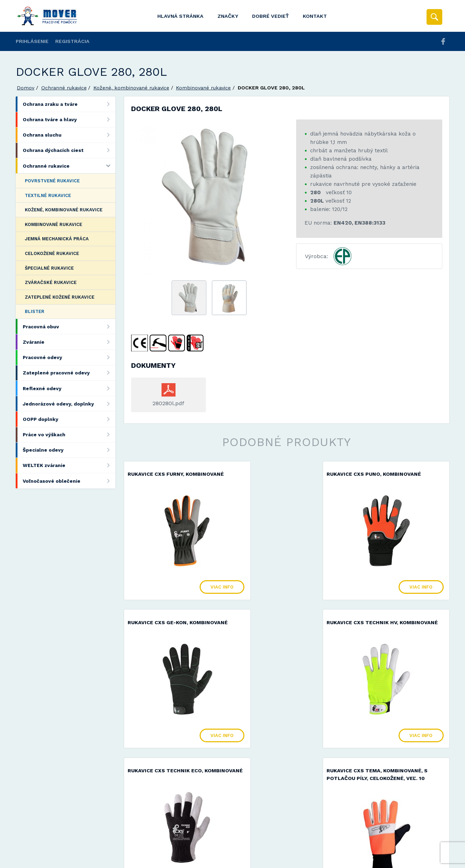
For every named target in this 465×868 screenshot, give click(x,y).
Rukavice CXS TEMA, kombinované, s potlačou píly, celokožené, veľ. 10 (396, 638)
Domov (26, 88)
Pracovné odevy (69, 358)
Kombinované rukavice (203, 88)
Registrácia (72, 41)
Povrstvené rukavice (52, 181)
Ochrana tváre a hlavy (69, 120)
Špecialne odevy (69, 450)
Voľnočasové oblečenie (69, 481)
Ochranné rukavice (64, 88)
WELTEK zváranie (69, 465)
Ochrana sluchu (69, 135)
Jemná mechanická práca (57, 239)
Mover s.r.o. (76, 845)
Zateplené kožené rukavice (60, 297)
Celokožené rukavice (52, 253)
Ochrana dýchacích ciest (69, 150)
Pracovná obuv (69, 326)
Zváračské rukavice (51, 282)
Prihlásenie (32, 41)
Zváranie (69, 342)
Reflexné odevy (69, 388)
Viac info (197, 595)
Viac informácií (345, 860)
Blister (35, 311)
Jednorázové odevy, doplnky (69, 404)
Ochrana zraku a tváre (69, 104)
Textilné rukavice (48, 195)
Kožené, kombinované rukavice (131, 88)
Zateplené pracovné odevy (69, 373)
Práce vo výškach (69, 435)
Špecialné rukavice (49, 268)
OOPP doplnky (69, 419)
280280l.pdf (168, 403)
